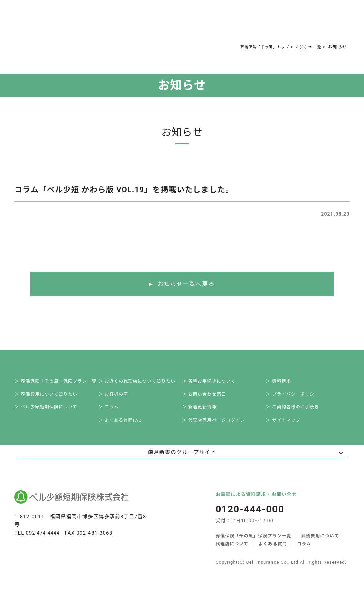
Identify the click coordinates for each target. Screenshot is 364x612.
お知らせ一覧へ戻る (186, 284)
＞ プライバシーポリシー (296, 398)
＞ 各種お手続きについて (213, 383)
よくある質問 (164, 24)
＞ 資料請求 (282, 383)
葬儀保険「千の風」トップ (256, 47)
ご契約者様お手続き (228, 24)
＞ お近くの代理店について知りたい (141, 383)
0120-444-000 (273, 25)
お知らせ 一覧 (307, 47)
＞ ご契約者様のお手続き (296, 412)
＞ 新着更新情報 (203, 412)
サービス (83, 24)
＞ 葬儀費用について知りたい (50, 398)
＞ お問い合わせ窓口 (208, 398)
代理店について (280, 551)
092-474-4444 (44, 541)
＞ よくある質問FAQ (124, 427)
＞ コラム (112, 412)
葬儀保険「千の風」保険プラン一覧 (254, 543)
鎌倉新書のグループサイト (182, 460)
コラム (192, 24)
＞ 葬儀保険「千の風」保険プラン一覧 (59, 383)
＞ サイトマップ (287, 427)
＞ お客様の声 (117, 398)
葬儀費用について (123, 24)
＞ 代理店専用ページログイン (217, 427)
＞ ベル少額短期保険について (50, 412)
